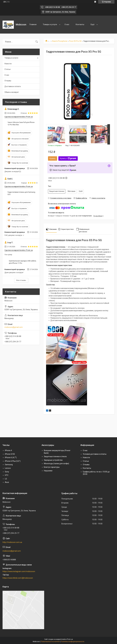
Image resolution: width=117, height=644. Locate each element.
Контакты (80, 24)
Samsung (9, 465)
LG (6, 479)
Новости (8, 64)
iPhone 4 (8, 450)
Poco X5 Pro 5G (75, 41)
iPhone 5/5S (10, 454)
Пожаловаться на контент (50, 642)
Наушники (48, 471)
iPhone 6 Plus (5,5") (13, 461)
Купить (53, 158)
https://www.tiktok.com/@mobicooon (18, 578)
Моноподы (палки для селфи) (56, 464)
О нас (67, 24)
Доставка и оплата (13, 86)
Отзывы (8, 81)
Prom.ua (70, 639)
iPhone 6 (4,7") (11, 457)
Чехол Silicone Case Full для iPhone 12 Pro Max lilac (21, 123)
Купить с (68, 158)
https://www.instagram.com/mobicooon (19, 571)
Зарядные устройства (53, 460)
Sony (7, 472)
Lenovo (8, 468)
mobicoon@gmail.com (14, 327)
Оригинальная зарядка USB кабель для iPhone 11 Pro (23, 262)
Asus (7, 482)
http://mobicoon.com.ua (12, 542)
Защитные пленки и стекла (55, 456)
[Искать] (37, 42)
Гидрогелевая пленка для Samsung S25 (21, 193)
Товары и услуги (50, 24)
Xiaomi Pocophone (60, 41)
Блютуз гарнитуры (52, 467)
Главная (33, 24)
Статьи (7, 69)
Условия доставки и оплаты (95, 454)
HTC (7, 475)
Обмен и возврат (12, 92)
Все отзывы (21, 280)
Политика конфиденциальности (73, 642)
